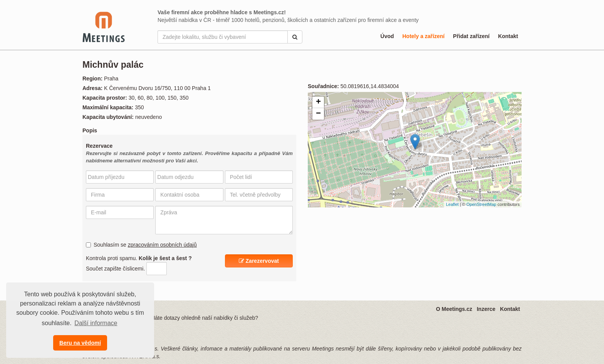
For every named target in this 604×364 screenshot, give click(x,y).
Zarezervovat (259, 261)
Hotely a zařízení (423, 36)
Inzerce (486, 309)
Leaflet (452, 204)
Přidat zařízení (471, 36)
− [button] (318, 114)
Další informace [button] (96, 323)
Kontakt (508, 36)
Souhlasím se (141, 245)
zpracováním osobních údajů (162, 245)
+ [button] (318, 102)
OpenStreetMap (482, 204)
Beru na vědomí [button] (80, 343)
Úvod (387, 36)
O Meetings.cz (454, 309)
